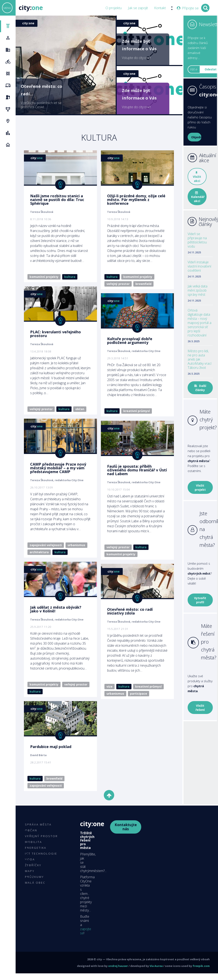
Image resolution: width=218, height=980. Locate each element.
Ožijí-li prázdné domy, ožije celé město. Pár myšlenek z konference (134, 200)
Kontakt (160, 8)
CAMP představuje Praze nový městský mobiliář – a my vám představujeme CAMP (58, 468)
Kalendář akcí (198, 197)
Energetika (36, 848)
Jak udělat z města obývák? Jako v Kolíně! (56, 610)
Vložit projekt (200, 488)
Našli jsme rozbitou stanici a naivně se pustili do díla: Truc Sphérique (57, 200)
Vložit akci (197, 177)
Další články (200, 388)
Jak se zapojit (138, 8)
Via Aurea (156, 966)
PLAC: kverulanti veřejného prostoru (56, 334)
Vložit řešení (200, 708)
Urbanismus (76, 545)
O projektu (114, 8)
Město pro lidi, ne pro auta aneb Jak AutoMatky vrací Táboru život (199, 359)
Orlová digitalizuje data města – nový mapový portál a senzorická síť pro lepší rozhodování (199, 323)
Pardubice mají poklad (51, 753)
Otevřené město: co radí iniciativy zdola (128, 622)
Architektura (39, 553)
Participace (136, 704)
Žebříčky (33, 865)
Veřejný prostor (116, 284)
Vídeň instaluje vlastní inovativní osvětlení (199, 266)
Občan (80, 409)
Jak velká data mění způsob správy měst (198, 290)
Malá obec (35, 883)
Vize (107, 697)
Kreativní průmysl (134, 416)
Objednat (196, 137)
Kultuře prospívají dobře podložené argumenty (128, 346)
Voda (30, 859)
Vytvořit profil (200, 600)
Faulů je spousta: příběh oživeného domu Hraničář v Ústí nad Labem (135, 480)
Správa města (38, 824)
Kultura (70, 277)
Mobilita (33, 842)
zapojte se (86, 931)
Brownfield (141, 284)
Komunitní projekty (44, 277)
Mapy (30, 871)
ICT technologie (41, 854)
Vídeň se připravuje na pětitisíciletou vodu (197, 240)
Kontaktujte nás (126, 827)
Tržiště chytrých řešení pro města (87, 840)
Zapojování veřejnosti (46, 545)
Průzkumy (34, 877)
